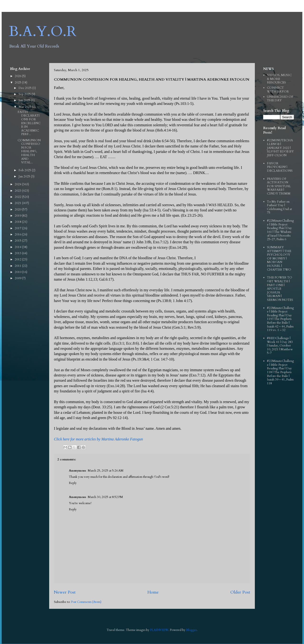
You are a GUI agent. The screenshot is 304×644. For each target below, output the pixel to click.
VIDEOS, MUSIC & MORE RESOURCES (279, 79)
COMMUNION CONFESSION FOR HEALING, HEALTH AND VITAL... (29, 151)
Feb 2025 (25, 170)
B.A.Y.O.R (43, 32)
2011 (18, 266)
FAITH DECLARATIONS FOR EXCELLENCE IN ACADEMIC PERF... (29, 123)
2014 (18, 247)
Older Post (240, 592)
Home (153, 592)
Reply (73, 483)
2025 (18, 83)
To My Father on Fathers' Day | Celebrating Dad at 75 (279, 207)
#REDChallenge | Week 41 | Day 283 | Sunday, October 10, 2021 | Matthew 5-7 (280, 346)
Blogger (191, 630)
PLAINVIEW (159, 630)
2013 (18, 253)
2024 (18, 184)
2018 (18, 222)
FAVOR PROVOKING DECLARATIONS (280, 167)
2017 (18, 228)
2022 (18, 197)
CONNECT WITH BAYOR (278, 90)
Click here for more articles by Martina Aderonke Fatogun (98, 439)
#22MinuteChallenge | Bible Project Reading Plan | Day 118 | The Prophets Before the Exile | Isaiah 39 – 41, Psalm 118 (280, 372)
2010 (18, 272)
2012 (18, 259)
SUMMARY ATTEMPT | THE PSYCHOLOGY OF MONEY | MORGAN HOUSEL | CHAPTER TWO (279, 259)
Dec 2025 (25, 88)
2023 (18, 191)
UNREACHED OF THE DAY (280, 99)
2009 (18, 278)
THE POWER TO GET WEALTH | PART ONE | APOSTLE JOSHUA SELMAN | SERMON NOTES (280, 289)
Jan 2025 (25, 176)
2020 (18, 210)
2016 (18, 234)
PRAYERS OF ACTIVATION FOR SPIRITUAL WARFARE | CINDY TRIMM (279, 186)
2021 (18, 203)
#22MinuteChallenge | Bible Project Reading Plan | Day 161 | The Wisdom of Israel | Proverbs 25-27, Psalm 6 (280, 230)
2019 (18, 216)
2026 (18, 76)
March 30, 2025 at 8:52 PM (105, 497)
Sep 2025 (25, 94)
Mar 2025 (25, 107)
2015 (18, 241)
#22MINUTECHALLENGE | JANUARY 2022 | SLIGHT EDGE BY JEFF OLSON (280, 148)
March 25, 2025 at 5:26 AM (106, 471)
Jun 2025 (25, 100)
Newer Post (65, 592)
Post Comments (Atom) (86, 602)
